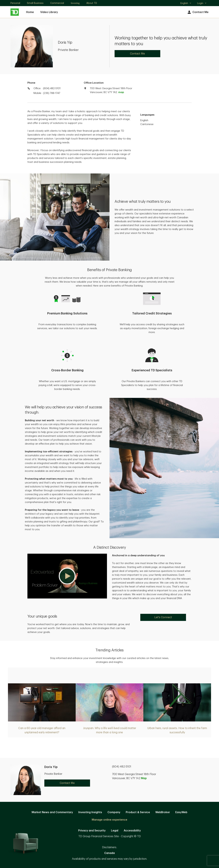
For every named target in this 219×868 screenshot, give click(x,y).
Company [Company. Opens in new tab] (114, 812)
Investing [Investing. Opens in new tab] (75, 3)
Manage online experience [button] (109, 820)
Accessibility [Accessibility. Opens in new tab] (132, 831)
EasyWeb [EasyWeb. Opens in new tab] (181, 812)
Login (202, 3)
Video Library (49, 12)
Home (30, 12)
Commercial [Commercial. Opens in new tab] (57, 3)
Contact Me (198, 12)
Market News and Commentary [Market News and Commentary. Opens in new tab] (52, 812)
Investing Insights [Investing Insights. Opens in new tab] (90, 812)
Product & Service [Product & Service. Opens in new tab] (138, 812)
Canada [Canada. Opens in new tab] (109, 853)
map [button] (121, 92)
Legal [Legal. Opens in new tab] (115, 831)
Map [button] (144, 778)
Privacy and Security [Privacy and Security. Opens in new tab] (92, 831)
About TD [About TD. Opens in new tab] (92, 3)
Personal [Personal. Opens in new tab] (15, 3)
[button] (67, 576)
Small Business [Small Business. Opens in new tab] (35, 3)
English (186, 4)
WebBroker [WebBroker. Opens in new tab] (163, 812)
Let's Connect (163, 617)
